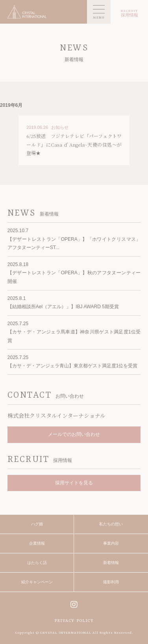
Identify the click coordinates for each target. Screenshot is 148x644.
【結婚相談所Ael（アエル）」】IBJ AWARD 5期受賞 (63, 307)
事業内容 (111, 543)
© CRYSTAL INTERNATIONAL (64, 633)
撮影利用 (111, 582)
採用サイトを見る (74, 483)
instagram (74, 604)
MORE (74, 140)
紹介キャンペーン (37, 582)
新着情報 (111, 563)
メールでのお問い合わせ (74, 434)
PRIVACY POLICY (74, 621)
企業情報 (37, 543)
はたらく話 (37, 563)
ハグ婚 (37, 524)
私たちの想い (111, 524)
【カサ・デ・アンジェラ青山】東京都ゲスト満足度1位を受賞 (73, 366)
